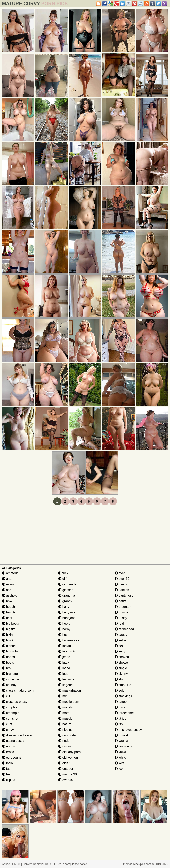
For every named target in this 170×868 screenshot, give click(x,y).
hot (62, 635)
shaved (122, 657)
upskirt (121, 735)
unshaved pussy (128, 730)
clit (6, 696)
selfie (120, 640)
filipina (9, 780)
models (65, 707)
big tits (9, 629)
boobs (8, 657)
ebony (8, 746)
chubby (9, 685)
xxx (119, 769)
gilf (62, 579)
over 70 (122, 584)
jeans (64, 657)
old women (68, 758)
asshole (10, 596)
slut (119, 679)
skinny (121, 674)
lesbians (66, 679)
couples (10, 707)
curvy (8, 730)
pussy (121, 618)
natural (65, 724)
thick (120, 707)
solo (120, 691)
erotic (8, 752)
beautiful (10, 612)
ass (6, 590)
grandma (67, 596)
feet (7, 774)
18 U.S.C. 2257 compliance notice (66, 864)
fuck (63, 573)
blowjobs (10, 651)
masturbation (69, 691)
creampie (11, 713)
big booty (10, 623)
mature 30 (67, 774)
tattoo (121, 702)
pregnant (123, 607)
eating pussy (13, 741)
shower (122, 663)
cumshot (10, 718)
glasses (66, 590)
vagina (121, 741)
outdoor (66, 769)
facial (8, 763)
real (119, 623)
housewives (69, 640)
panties (122, 590)
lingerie (65, 685)
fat (6, 769)
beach (8, 607)
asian (8, 584)
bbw (7, 601)
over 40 (66, 780)
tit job (120, 718)
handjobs (67, 618)
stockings (123, 696)
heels (64, 623)
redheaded (124, 629)
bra (6, 668)
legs (63, 674)
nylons (65, 746)
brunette (10, 674)
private (121, 612)
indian (64, 646)
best (7, 618)
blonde (9, 646)
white (120, 758)
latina (64, 668)
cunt (7, 724)
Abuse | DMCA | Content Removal (23, 864)
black (8, 640)
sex (119, 646)
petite (121, 601)
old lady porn (69, 752)
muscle (65, 718)
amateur (10, 573)
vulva (120, 752)
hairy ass (67, 612)
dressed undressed (18, 735)
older (64, 763)
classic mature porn (18, 691)
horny (64, 629)
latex (64, 663)
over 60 (122, 579)
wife (119, 763)
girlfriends (67, 584)
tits (119, 724)
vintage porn (125, 746)
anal (7, 579)
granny (65, 601)
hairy (64, 607)
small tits (123, 685)
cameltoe (10, 679)
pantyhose (124, 596)
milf (63, 696)
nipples (65, 730)
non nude (67, 735)
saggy (121, 635)
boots (8, 663)
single (121, 668)
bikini (8, 635)
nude (64, 741)
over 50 (122, 573)
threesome (124, 713)
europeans (12, 758)
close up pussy (15, 702)
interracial (67, 651)
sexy (120, 651)
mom (64, 713)
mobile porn (69, 702)
